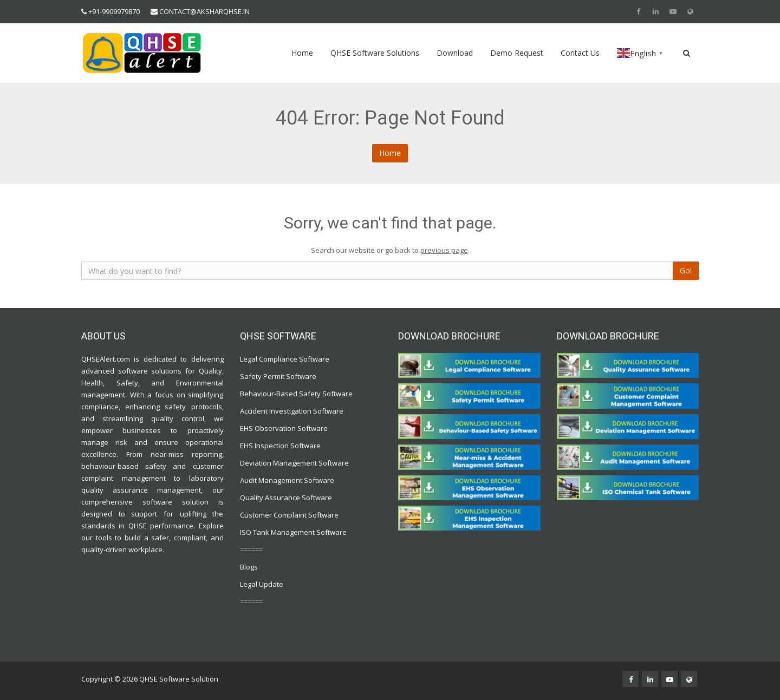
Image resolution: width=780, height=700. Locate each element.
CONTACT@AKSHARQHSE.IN (204, 11)
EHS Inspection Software (280, 446)
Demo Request (517, 53)
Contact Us (580, 53)
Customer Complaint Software (289, 515)
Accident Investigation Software (292, 411)
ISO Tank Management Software (294, 532)
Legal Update (262, 584)
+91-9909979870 (114, 11)
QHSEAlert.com (106, 359)
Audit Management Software (287, 480)
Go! (686, 270)
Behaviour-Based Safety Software (296, 394)
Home (302, 53)
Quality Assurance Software (286, 498)
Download (455, 53)
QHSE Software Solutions (375, 53)
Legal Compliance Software (285, 359)
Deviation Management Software (294, 463)
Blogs (249, 567)
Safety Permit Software (278, 376)
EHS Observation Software (284, 428)
